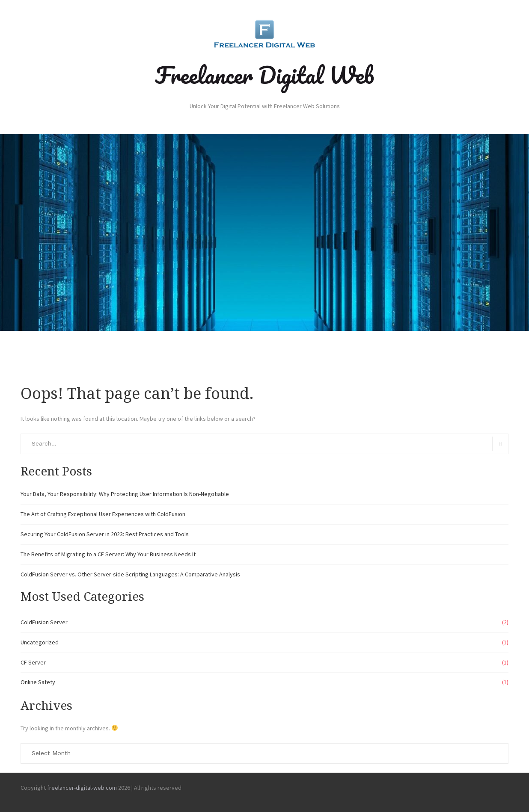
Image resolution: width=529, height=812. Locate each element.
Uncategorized (40, 642)
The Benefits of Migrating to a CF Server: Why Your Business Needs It (108, 554)
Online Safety (38, 682)
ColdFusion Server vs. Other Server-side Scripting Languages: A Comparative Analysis (130, 574)
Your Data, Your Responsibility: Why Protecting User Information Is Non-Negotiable (125, 494)
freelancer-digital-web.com (82, 788)
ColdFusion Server (44, 622)
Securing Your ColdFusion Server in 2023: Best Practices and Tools (105, 534)
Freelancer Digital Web (264, 75)
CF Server (33, 662)
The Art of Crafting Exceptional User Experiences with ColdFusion (103, 514)
